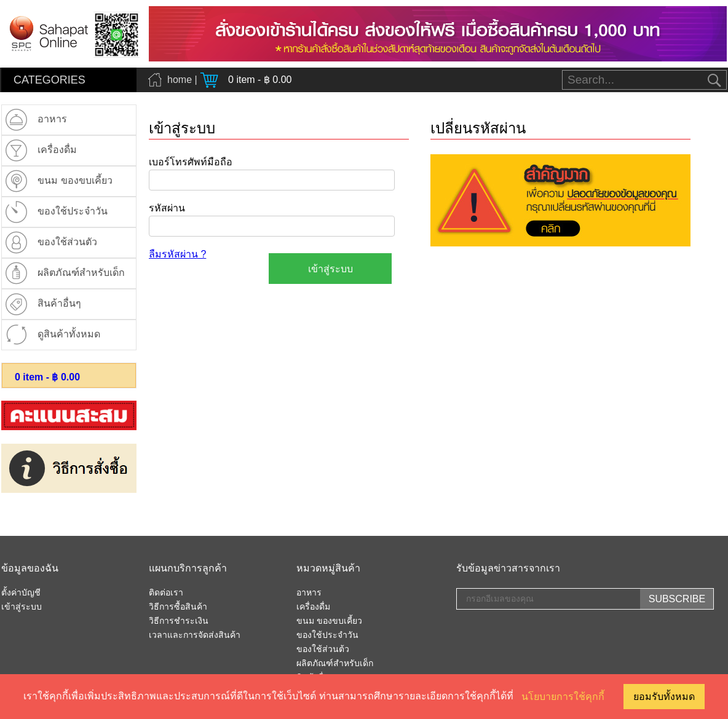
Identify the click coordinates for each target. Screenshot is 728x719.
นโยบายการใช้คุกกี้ (563, 697)
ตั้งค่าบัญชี (21, 593)
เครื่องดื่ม (313, 607)
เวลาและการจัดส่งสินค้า (195, 635)
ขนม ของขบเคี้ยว (329, 621)
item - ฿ (47, 377)
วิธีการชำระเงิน (179, 621)
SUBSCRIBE (677, 599)
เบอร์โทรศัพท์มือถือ (191, 162)
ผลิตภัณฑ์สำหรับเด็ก (335, 664)
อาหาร (309, 593)
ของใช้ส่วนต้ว (323, 650)
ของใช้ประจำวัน (327, 635)
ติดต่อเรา (166, 593)
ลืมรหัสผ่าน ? (177, 254)
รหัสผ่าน (167, 208)
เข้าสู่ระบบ (22, 607)
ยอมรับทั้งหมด (664, 697)
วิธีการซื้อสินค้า (178, 607)
